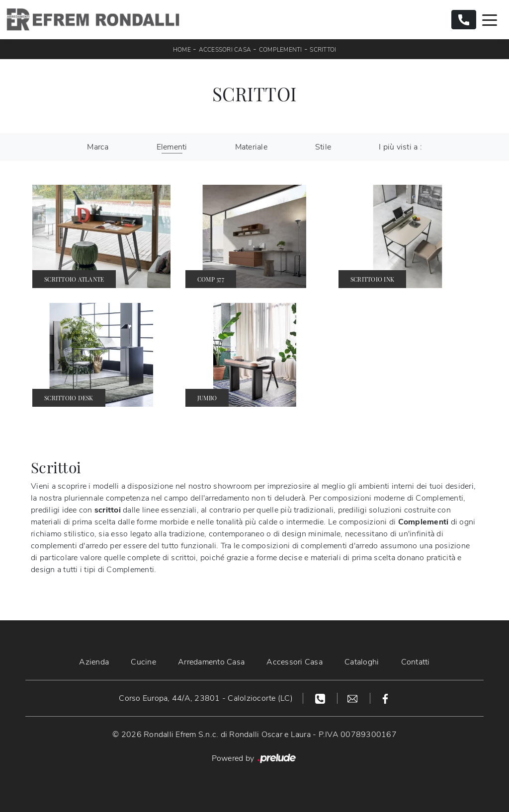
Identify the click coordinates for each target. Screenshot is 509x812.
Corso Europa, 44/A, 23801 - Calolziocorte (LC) (206, 698)
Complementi (281, 50)
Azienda (94, 662)
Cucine (143, 662)
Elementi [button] (172, 147)
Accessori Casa (225, 50)
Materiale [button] (251, 147)
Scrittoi (323, 50)
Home (182, 50)
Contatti (416, 662)
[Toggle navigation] (490, 19)
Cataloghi (362, 662)
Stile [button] (323, 147)
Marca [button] (98, 147)
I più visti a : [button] (400, 147)
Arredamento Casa (211, 662)
